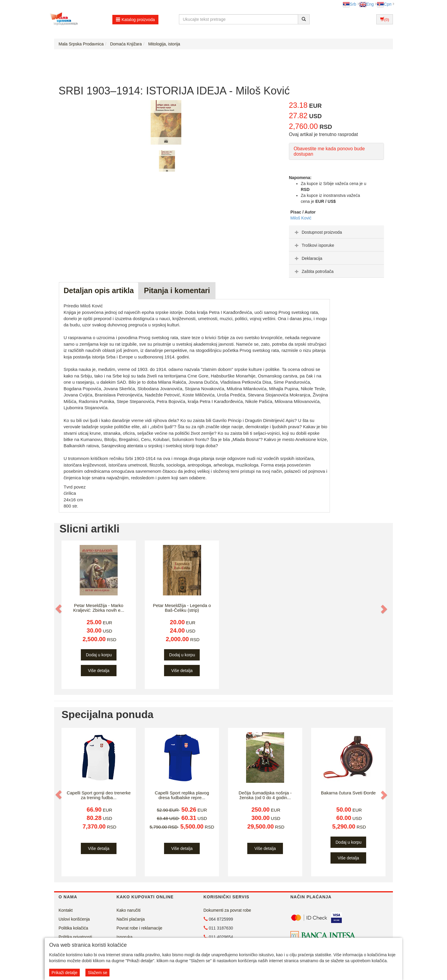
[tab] (336, 232)
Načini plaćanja (131, 919)
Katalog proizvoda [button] (135, 20)
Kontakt (66, 910)
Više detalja (99, 671)
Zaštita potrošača (313, 271)
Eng (367, 4)
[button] (59, 609)
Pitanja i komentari (177, 290)
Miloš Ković (301, 218)
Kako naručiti (129, 910)
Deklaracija (308, 258)
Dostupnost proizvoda (318, 232)
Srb (350, 4)
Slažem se (97, 973)
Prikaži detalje (64, 973)
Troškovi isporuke (314, 245)
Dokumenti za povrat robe (227, 910)
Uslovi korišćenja (74, 919)
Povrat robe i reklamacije (139, 928)
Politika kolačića (73, 928)
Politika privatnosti (75, 937)
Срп (384, 4)
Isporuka (125, 937)
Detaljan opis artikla (99, 290)
